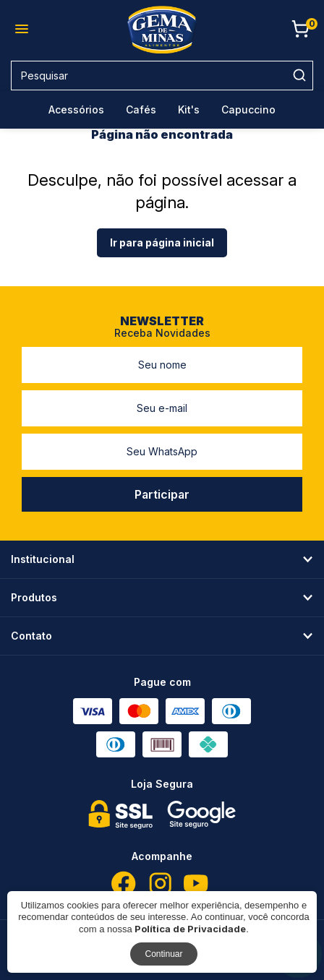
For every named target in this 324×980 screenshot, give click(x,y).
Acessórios (76, 109)
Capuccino (248, 109)
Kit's (189, 109)
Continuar (163, 954)
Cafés (141, 109)
